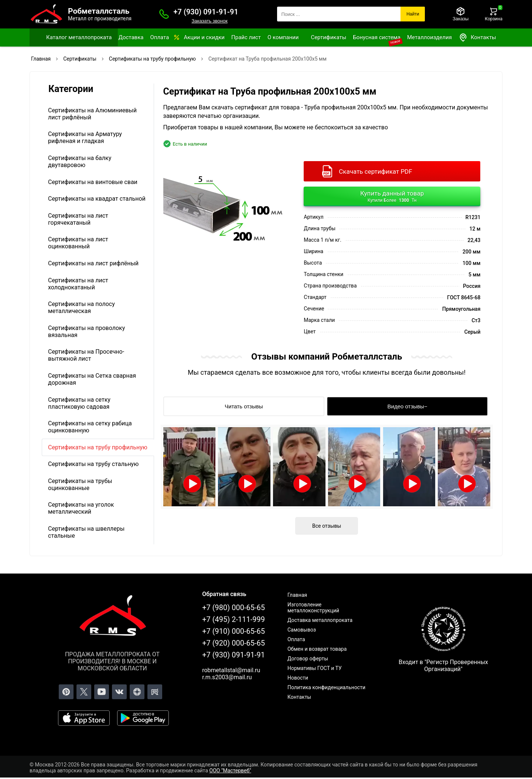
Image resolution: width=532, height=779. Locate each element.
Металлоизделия (429, 37)
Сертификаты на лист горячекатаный (78, 219)
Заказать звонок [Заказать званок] (209, 21)
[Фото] (225, 205)
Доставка (131, 37)
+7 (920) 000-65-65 (233, 643)
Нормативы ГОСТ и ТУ (315, 668)
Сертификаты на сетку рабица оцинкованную (90, 427)
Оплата (159, 37)
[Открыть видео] (190, 467)
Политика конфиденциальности (326, 687)
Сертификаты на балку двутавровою (80, 161)
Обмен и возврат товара (317, 649)
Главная (297, 595)
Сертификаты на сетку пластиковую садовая (79, 403)
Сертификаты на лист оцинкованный (78, 243)
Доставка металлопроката (320, 620)
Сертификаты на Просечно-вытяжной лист (86, 355)
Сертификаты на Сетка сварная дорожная (92, 379)
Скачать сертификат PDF (375, 171)
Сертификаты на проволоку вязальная (86, 331)
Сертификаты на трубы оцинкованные (80, 484)
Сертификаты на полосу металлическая (81, 307)
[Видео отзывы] (407, 406)
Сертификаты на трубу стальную (93, 464)
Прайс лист (246, 37)
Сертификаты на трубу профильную (98, 447)
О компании (283, 37)
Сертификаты (328, 37)
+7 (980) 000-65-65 (233, 608)
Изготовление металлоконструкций (313, 608)
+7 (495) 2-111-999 (233, 619)
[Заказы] (461, 14)
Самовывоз (302, 630)
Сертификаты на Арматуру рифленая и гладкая (85, 137)
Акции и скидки (204, 37)
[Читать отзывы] (244, 406)
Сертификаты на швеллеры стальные (86, 532)
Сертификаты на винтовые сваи (93, 182)
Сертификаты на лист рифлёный (93, 263)
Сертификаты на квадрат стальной (97, 199)
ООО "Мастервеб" (230, 771)
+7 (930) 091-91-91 (206, 12)
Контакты (477, 38)
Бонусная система (377, 37)
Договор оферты (308, 659)
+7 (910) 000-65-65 (233, 631)
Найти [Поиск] (413, 14)
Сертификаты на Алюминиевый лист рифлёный (92, 114)
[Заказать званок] (164, 14)
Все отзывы (327, 526)
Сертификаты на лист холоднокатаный (78, 284)
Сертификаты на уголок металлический (81, 508)
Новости (298, 678)
